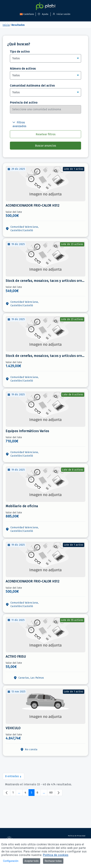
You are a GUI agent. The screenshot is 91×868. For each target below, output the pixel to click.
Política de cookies (56, 855)
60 (52, 793)
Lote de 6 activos (73, 395)
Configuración (11, 861)
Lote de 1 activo (74, 169)
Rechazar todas (53, 861)
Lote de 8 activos (73, 470)
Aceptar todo (32, 861)
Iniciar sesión (61, 14)
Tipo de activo (20, 52)
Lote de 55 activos (72, 620)
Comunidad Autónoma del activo (32, 86)
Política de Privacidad (77, 836)
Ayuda (43, 14)
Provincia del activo (24, 103)
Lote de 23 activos (72, 244)
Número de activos (23, 69)
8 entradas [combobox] (15, 777)
